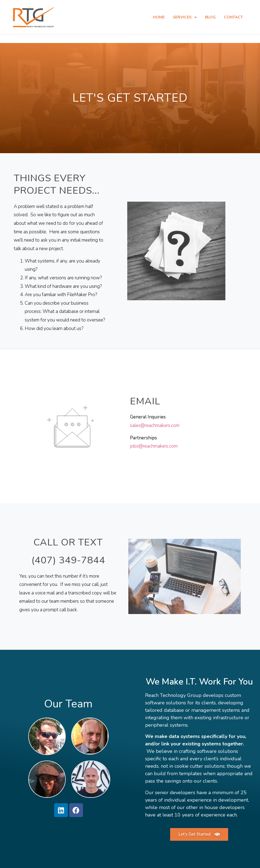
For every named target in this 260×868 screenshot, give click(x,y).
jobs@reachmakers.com (154, 446)
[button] (199, 834)
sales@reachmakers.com (155, 425)
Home (159, 17)
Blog (210, 17)
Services (185, 17)
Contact (233, 17)
